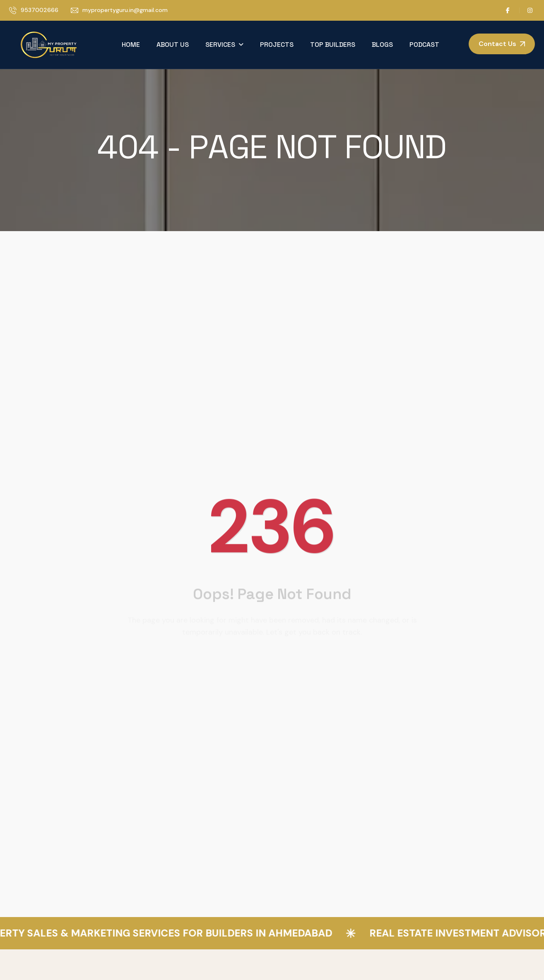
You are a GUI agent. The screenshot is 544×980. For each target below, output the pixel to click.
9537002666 (40, 10)
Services (220, 45)
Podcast (424, 45)
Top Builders (333, 45)
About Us (173, 45)
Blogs (382, 45)
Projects (277, 45)
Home (131, 45)
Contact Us (497, 44)
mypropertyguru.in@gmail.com (125, 10)
